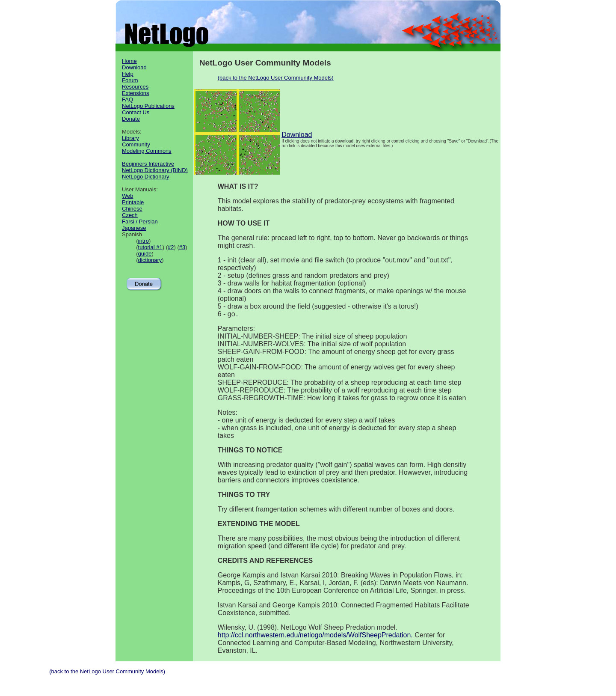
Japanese (134, 228)
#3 (182, 247)
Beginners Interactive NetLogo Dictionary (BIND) (155, 167)
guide (145, 254)
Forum (130, 80)
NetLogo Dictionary (146, 177)
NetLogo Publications (148, 106)
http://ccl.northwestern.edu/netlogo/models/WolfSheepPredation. (315, 635)
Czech (130, 215)
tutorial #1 (150, 247)
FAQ (127, 100)
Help (128, 74)
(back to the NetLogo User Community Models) (276, 78)
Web (128, 196)
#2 (171, 247)
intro (144, 241)
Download (134, 67)
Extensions (136, 93)
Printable (133, 202)
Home (129, 61)
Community (136, 144)
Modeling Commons (147, 151)
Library (130, 138)
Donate (131, 119)
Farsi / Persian (140, 222)
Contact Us (136, 112)
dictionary (150, 260)
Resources (135, 87)
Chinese (132, 209)
